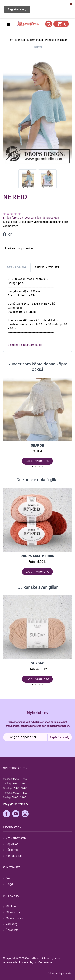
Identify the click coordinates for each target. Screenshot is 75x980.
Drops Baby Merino (37, 556)
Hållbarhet (12, 850)
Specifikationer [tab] (47, 267)
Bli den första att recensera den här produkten (31, 218)
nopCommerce (43, 962)
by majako (65, 973)
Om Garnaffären (16, 838)
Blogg (9, 884)
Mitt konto (12, 906)
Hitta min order (21, 14)
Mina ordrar (13, 912)
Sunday (37, 663)
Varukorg (11, 924)
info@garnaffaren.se (16, 804)
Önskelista (12, 930)
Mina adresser (14, 918)
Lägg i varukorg (38, 461)
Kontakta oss (14, 856)
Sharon (38, 445)
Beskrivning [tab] (17, 267)
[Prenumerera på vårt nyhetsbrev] (37, 737)
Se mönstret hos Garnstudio (25, 345)
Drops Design (25, 248)
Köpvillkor (12, 844)
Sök (8, 878)
